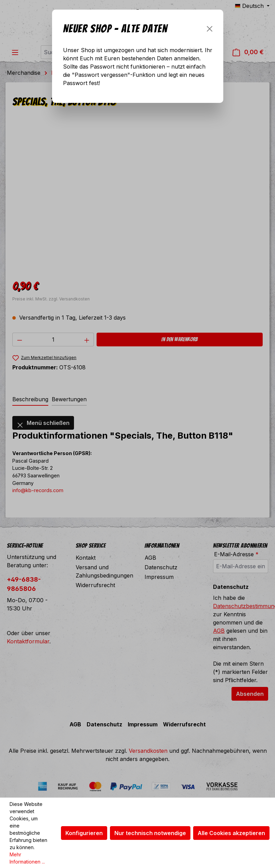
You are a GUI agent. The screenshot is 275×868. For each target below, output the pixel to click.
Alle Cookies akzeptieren (231, 833)
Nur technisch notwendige (150, 833)
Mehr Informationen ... (27, 858)
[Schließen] (210, 29)
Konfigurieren (84, 833)
